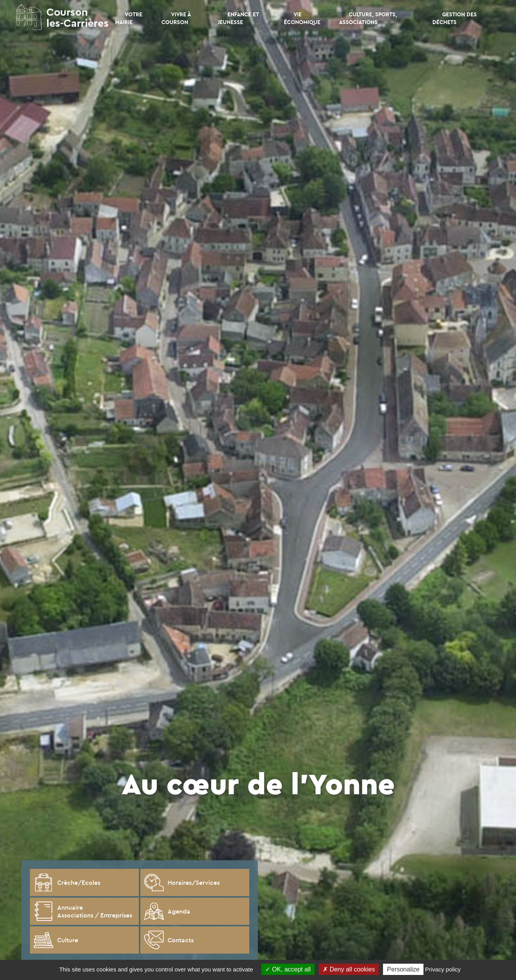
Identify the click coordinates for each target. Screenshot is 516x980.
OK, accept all (288, 969)
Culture (56, 940)
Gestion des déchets (455, 18)
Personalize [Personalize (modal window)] (403, 969)
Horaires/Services (182, 882)
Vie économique (302, 18)
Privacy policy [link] (443, 969)
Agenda (167, 911)
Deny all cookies (349, 969)
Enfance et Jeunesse (238, 18)
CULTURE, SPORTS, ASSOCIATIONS (368, 18)
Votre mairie (129, 18)
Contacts (169, 940)
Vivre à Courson (176, 18)
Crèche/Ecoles (67, 882)
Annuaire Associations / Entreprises (83, 911)
